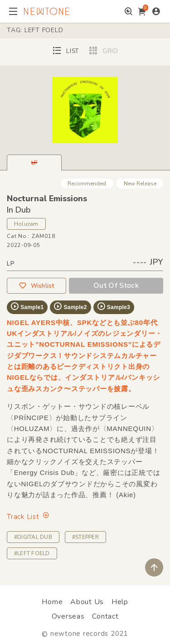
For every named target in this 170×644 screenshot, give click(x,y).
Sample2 (70, 306)
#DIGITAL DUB (33, 537)
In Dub (19, 210)
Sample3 (113, 306)
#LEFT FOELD (32, 553)
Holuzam (26, 224)
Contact (105, 616)
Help (120, 602)
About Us (87, 602)
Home (52, 602)
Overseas (68, 616)
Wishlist (36, 286)
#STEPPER (85, 537)
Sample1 (27, 306)
